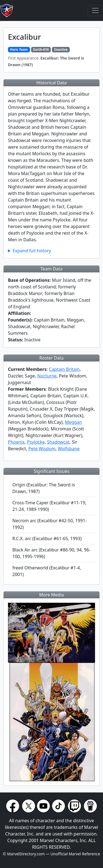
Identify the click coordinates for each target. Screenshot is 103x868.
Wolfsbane (69, 449)
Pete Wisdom (42, 449)
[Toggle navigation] (95, 10)
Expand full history (32, 251)
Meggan (73, 422)
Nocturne (47, 376)
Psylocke (36, 442)
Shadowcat (58, 442)
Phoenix (16, 442)
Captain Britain (64, 369)
